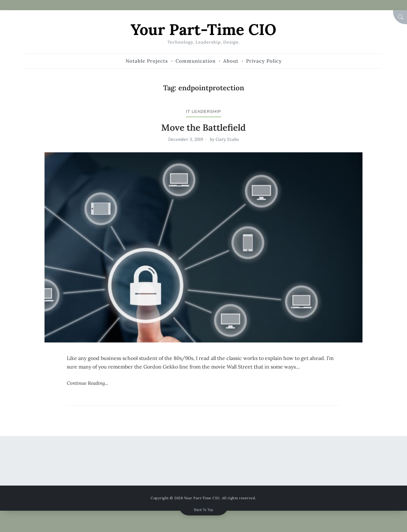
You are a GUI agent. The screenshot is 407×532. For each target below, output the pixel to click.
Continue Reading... (87, 383)
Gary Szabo (227, 139)
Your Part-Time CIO (203, 29)
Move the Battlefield (203, 128)
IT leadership (203, 111)
